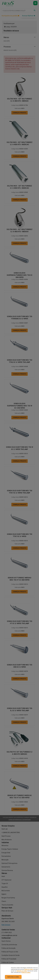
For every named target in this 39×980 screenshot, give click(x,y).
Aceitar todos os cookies (13, 977)
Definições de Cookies (22, 971)
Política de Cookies (29, 969)
